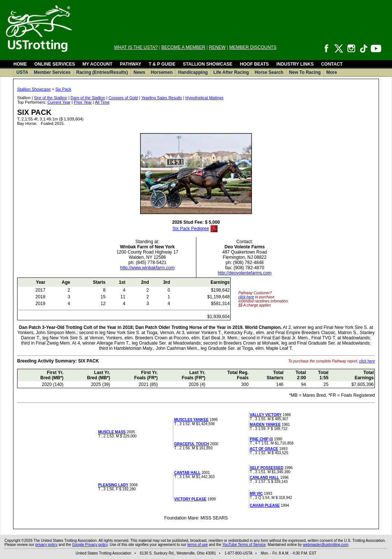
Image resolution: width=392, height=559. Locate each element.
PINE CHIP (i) (261, 439)
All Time (102, 102)
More (332, 72)
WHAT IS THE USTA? (136, 47)
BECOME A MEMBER (183, 47)
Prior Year (83, 102)
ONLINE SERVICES (55, 64)
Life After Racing (231, 72)
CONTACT (332, 64)
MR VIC (256, 494)
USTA (22, 72)
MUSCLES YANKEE (191, 420)
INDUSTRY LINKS (295, 64)
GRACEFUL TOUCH (192, 444)
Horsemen (162, 72)
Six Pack (63, 89)
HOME (20, 64)
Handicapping (193, 72)
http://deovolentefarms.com (245, 273)
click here (246, 297)
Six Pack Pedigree (191, 229)
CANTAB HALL (187, 473)
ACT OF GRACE (264, 449)
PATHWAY (131, 64)
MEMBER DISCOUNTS (253, 47)
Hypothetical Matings (205, 98)
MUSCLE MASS (112, 432)
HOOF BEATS (255, 64)
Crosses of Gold (123, 98)
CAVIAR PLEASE (265, 505)
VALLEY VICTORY (265, 415)
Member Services (52, 72)
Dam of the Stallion (88, 98)
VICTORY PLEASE (190, 499)
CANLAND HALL (264, 478)
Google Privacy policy (90, 545)
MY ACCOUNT (97, 64)
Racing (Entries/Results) (102, 72)
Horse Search (269, 72)
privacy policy (46, 545)
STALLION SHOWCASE (208, 64)
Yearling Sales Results (162, 98)
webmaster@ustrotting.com (326, 545)
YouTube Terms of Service (244, 545)
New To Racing (305, 72)
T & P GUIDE (162, 64)
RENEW (217, 47)
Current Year (59, 102)
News (139, 72)
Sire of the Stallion (50, 98)
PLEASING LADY (113, 485)
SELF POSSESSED (266, 468)
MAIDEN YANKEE (265, 425)
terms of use (198, 545)
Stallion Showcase (34, 89)
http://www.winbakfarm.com (147, 268)
